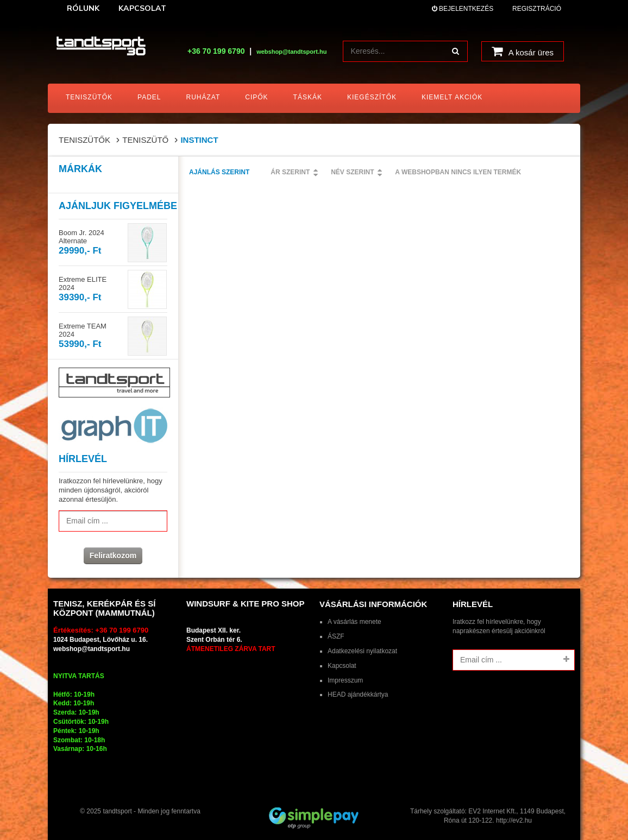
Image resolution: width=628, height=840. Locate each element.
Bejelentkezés (463, 9)
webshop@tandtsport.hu (92, 649)
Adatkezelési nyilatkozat (362, 651)
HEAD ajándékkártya (358, 694)
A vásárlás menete (354, 622)
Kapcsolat (342, 666)
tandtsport (117, 811)
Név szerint (352, 172)
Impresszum (345, 680)
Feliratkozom (113, 555)
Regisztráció (537, 9)
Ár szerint (290, 172)
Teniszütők (84, 140)
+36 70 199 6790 (216, 51)
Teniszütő (145, 140)
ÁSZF (336, 636)
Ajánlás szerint (219, 172)
